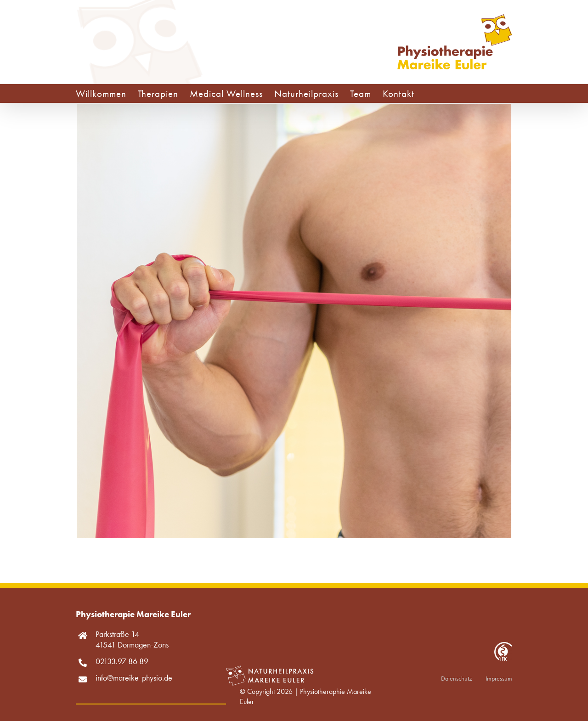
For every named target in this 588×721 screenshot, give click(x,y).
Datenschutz (456, 678)
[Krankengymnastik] (294, 110)
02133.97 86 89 (122, 661)
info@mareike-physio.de (134, 678)
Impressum (499, 678)
